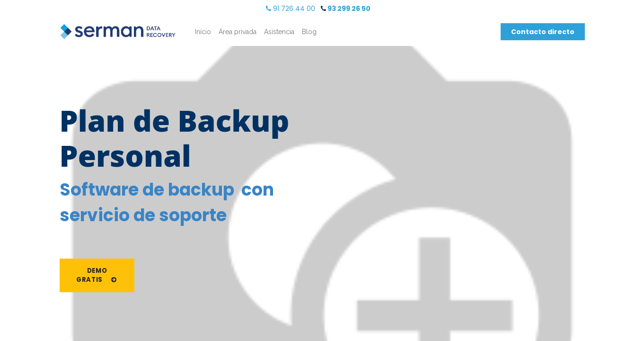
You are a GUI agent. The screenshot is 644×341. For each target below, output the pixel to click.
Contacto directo (543, 32)
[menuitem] (203, 32)
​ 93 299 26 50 (346, 9)
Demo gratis (97, 275)
